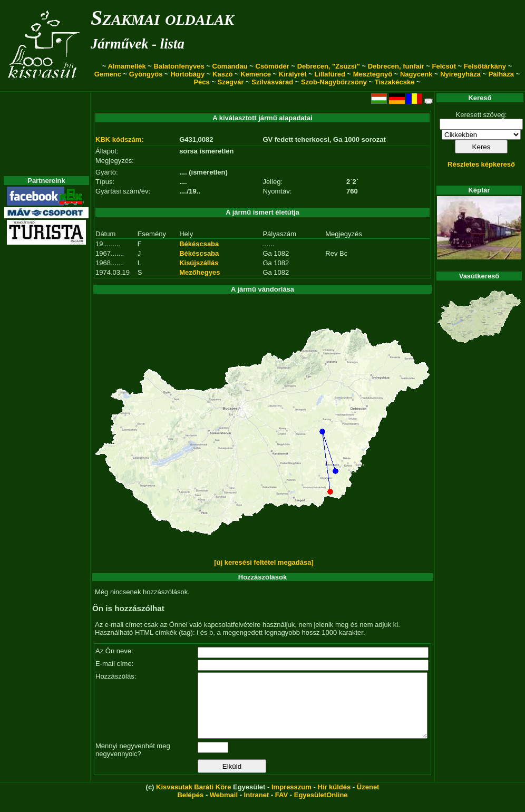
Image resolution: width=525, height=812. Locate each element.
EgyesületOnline (321, 808)
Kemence (256, 74)
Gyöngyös (146, 74)
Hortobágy (187, 74)
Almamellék (127, 66)
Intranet (257, 808)
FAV (281, 808)
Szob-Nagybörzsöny (334, 82)
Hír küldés (334, 800)
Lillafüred (330, 74)
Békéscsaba (199, 244)
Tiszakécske (395, 82)
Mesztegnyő (373, 74)
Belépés (190, 808)
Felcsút (444, 66)
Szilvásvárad (272, 82)
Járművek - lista (138, 44)
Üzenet (368, 800)
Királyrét (293, 74)
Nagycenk (416, 74)
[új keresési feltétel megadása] (264, 562)
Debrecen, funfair (396, 66)
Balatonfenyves (179, 66)
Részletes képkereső (481, 164)
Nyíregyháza (460, 74)
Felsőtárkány (485, 66)
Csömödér (273, 66)
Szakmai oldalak (162, 18)
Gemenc (108, 74)
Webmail (224, 808)
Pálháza (501, 74)
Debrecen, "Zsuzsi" (329, 66)
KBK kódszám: (120, 139)
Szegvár (231, 82)
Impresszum (291, 800)
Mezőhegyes (200, 272)
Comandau (230, 66)
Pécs (201, 82)
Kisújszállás (199, 263)
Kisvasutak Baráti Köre (193, 800)
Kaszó (222, 74)
